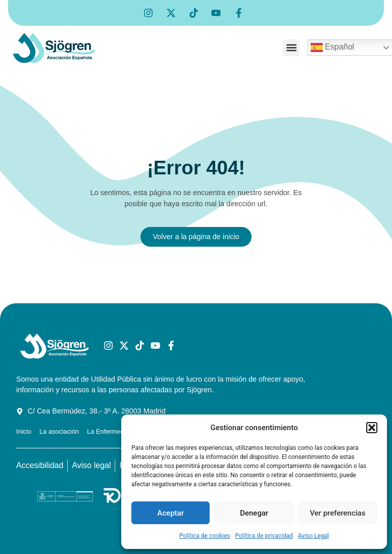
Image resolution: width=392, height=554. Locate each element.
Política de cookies (205, 536)
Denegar (254, 513)
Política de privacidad (264, 536)
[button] (372, 428)
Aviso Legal (313, 536)
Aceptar (170, 513)
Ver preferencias (337, 513)
